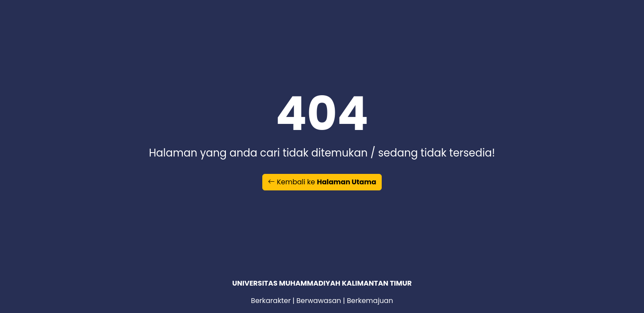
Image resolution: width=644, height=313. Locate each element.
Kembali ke (322, 182)
